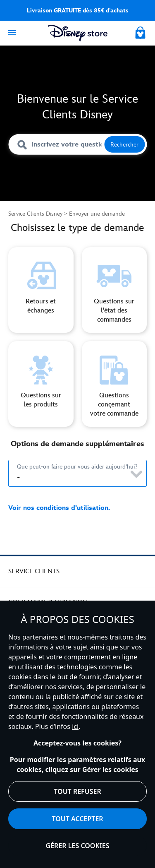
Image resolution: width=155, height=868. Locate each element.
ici (75, 726)
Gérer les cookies (78, 846)
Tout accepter (77, 819)
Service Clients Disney (35, 214)
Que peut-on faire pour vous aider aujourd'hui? (77, 467)
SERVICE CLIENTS (34, 571)
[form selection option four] (114, 384)
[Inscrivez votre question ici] (77, 144)
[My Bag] (141, 31)
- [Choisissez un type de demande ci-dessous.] (18, 478)
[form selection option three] (41, 384)
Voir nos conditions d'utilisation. (59, 508)
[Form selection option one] (41, 290)
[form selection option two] (114, 290)
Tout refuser (77, 791)
